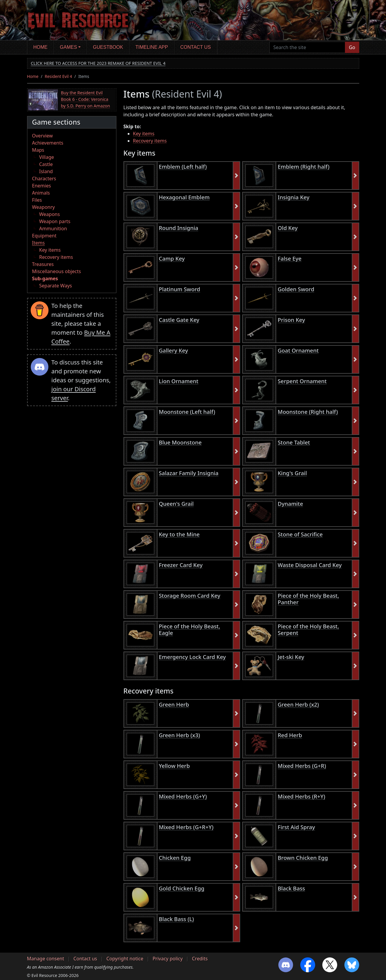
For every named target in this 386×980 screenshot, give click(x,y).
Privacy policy (168, 959)
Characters (44, 179)
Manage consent (46, 959)
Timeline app (152, 47)
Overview (43, 136)
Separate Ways (56, 286)
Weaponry (44, 207)
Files (37, 200)
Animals (41, 193)
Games (68, 47)
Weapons (50, 214)
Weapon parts (55, 221)
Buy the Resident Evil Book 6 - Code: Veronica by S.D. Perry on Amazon (86, 99)
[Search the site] (307, 47)
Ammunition (53, 228)
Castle (46, 164)
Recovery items (56, 257)
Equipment (44, 236)
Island (46, 171)
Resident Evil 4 (58, 76)
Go (352, 47)
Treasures (43, 264)
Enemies (42, 186)
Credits (200, 959)
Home (40, 47)
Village (47, 157)
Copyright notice (125, 959)
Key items (50, 250)
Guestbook (108, 47)
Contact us (196, 47)
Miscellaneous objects (57, 271)
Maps (38, 150)
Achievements (48, 143)
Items (39, 243)
